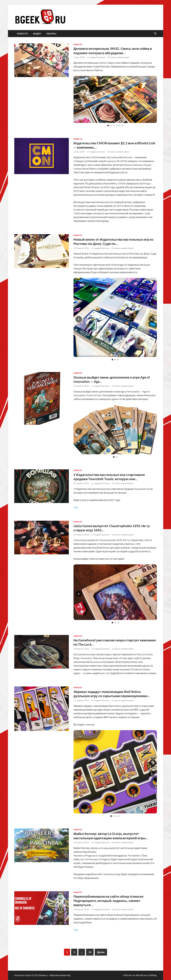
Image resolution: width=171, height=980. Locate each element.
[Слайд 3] (114, 126)
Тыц (76, 507)
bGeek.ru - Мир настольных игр (55, 975)
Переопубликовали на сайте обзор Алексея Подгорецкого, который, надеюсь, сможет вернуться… (109, 901)
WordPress (141, 975)
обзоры (51, 34)
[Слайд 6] (122, 126)
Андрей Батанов (97, 57)
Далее (101, 952)
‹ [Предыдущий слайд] (79, 101)
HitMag (153, 975)
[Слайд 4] (117, 126)
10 (90, 952)
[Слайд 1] (108, 126)
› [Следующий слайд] (152, 101)
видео (37, 34)
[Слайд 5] (119, 126)
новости (22, 34)
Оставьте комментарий (118, 57)
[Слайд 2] (111, 126)
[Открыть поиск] (155, 34)
